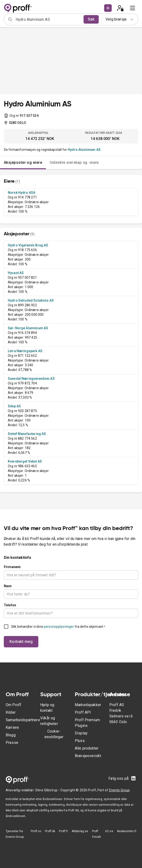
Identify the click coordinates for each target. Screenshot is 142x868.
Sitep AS (14, 406)
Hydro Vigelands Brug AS (28, 245)
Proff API (83, 712)
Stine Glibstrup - (48, 790)
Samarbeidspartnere (23, 720)
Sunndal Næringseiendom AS (31, 379)
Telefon (10, 605)
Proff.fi (63, 831)
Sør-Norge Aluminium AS (28, 328)
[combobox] (48, 19)
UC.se (109, 831)
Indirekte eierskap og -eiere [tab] (74, 162)
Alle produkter (87, 748)
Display (81, 733)
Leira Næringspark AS (25, 351)
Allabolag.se (80, 831)
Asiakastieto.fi (127, 831)
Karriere (12, 727)
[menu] (133, 8)
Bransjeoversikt (88, 756)
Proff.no (36, 831)
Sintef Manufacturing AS (27, 434)
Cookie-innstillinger (54, 734)
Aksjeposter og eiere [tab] (23, 162)
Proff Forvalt (97, 834)
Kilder (11, 712)
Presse (12, 743)
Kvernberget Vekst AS (25, 461)
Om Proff (13, 705)
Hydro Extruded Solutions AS (31, 300)
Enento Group (120, 790)
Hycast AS (16, 273)
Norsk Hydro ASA (22, 193)
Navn (8, 586)
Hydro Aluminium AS (84, 150)
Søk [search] (91, 19)
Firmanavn (12, 567)
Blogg (11, 735)
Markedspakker (88, 705)
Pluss (80, 741)
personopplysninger (59, 627)
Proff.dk (50, 831)
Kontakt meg (21, 642)
